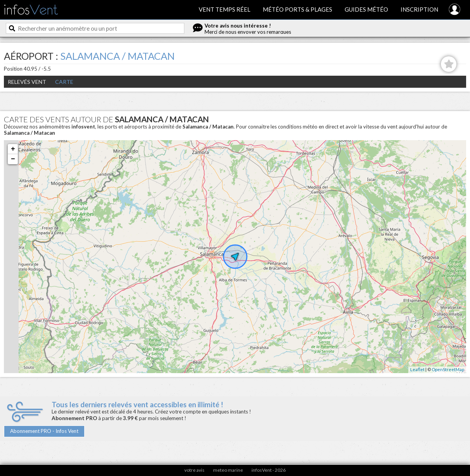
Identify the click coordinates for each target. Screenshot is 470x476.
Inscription (419, 9)
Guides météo (366, 9)
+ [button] (13, 149)
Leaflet (417, 369)
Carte (64, 82)
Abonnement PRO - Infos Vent (44, 431)
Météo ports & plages (297, 9)
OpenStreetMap (448, 369)
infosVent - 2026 (269, 470)
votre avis (194, 470)
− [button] (13, 159)
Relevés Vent (27, 82)
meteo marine (228, 470)
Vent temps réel (225, 9)
